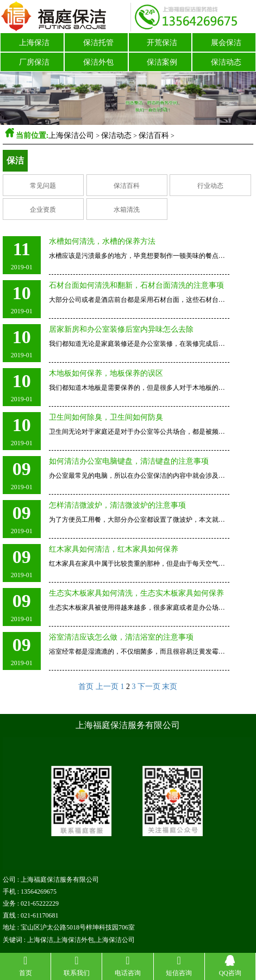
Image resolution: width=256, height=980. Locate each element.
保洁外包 (98, 62)
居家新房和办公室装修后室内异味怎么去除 (121, 329)
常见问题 (43, 186)
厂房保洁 (34, 62)
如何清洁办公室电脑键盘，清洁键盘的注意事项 (129, 461)
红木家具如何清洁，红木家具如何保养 (114, 549)
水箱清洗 (127, 210)
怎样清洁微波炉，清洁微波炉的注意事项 (117, 505)
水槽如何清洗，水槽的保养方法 (102, 241)
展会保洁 (226, 43)
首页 (86, 687)
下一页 (149, 687)
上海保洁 (34, 43)
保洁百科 (154, 135)
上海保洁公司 (71, 135)
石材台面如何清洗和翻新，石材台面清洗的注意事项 (136, 285)
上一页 (107, 687)
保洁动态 (226, 62)
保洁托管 (98, 43)
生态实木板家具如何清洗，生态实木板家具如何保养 (136, 593)
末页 (170, 687)
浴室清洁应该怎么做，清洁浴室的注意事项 (121, 637)
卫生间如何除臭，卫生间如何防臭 (106, 417)
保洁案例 (162, 62)
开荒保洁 (162, 43)
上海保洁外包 (74, 940)
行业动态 (210, 186)
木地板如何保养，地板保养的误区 (106, 373)
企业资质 (43, 210)
